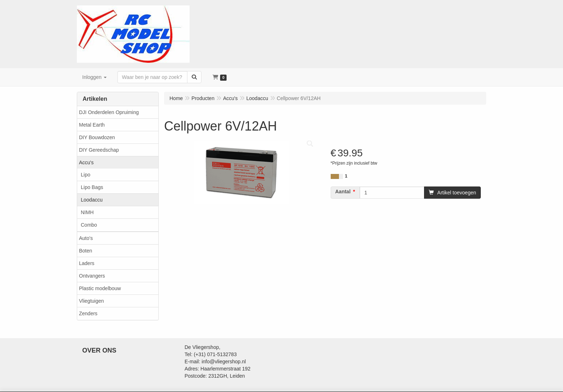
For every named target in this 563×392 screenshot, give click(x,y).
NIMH (87, 212)
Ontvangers (92, 276)
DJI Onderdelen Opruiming (109, 112)
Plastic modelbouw (100, 288)
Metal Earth (92, 125)
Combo (89, 225)
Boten (86, 251)
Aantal (343, 192)
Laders (87, 263)
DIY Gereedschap (99, 150)
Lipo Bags (92, 187)
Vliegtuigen (91, 301)
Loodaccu (92, 200)
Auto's (86, 238)
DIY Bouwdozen (97, 137)
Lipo (85, 175)
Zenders (88, 313)
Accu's (86, 162)
